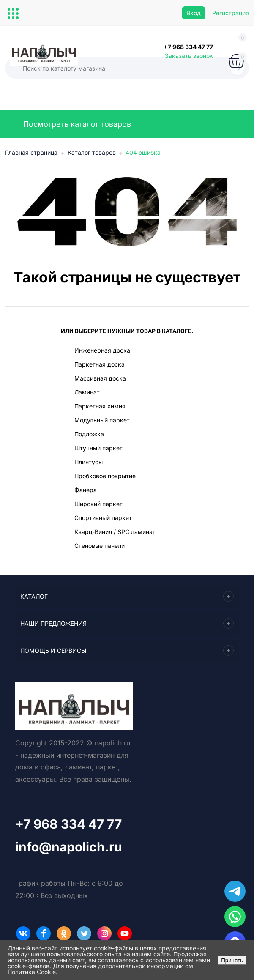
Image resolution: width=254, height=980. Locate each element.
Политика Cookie (32, 972)
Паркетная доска (100, 364)
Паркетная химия (100, 406)
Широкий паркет (98, 504)
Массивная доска (100, 378)
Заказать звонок (189, 56)
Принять (232, 960)
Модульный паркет (102, 420)
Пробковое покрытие (105, 476)
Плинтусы (89, 462)
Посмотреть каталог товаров (68, 124)
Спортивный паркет (103, 518)
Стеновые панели (100, 546)
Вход (194, 13)
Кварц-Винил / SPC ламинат (115, 532)
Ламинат (87, 392)
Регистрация (231, 13)
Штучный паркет (98, 448)
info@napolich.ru (69, 847)
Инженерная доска (102, 350)
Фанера (86, 490)
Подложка (89, 434)
